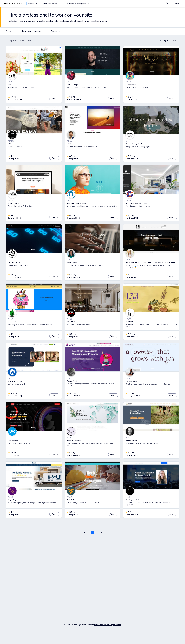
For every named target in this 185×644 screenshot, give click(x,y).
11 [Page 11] (84, 540)
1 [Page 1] (76, 540)
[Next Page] (114, 540)
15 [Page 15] (101, 540)
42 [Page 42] (110, 540)
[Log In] (176, 4)
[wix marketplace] (13, 4)
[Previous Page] (71, 540)
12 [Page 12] (88, 540)
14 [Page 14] (97, 540)
